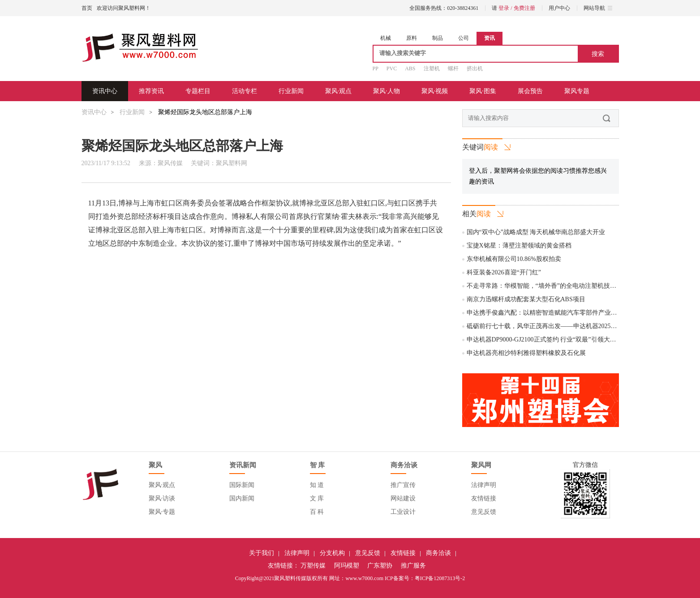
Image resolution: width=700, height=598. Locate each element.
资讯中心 (105, 91)
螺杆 (453, 68)
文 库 (317, 498)
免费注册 (524, 8)
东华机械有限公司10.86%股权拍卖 (514, 259)
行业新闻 (291, 91)
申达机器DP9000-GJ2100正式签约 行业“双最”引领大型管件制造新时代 (563, 340)
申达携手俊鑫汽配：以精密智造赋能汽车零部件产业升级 (545, 313)
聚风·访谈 (162, 498)
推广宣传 (403, 485)
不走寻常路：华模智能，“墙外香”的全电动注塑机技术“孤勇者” (554, 286)
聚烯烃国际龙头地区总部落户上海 (205, 112)
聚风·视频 (435, 91)
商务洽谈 (438, 553)
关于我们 (262, 553)
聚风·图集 (483, 91)
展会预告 (530, 91)
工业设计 (403, 512)
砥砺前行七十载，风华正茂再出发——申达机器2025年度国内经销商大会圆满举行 (580, 326)
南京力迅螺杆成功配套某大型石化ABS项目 (526, 299)
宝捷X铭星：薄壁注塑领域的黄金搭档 (519, 246)
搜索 (598, 54)
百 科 (317, 512)
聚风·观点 (339, 91)
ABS (410, 68)
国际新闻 (242, 485)
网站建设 (403, 498)
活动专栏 (245, 91)
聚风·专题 (162, 512)
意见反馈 (484, 512)
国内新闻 (242, 498)
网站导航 (598, 8)
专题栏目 (198, 91)
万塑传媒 (313, 566)
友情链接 (484, 498)
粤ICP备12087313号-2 (440, 578)
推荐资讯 (151, 91)
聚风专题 (577, 91)
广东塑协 (380, 566)
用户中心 (559, 8)
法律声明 (484, 485)
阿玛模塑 (347, 566)
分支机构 (332, 553)
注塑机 (432, 68)
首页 (87, 8)
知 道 (317, 485)
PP (376, 68)
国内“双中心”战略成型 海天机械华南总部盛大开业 (536, 232)
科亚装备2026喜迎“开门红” (504, 272)
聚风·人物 (387, 91)
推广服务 (413, 566)
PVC (392, 68)
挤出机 (475, 68)
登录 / (506, 8)
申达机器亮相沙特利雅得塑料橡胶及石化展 (526, 353)
